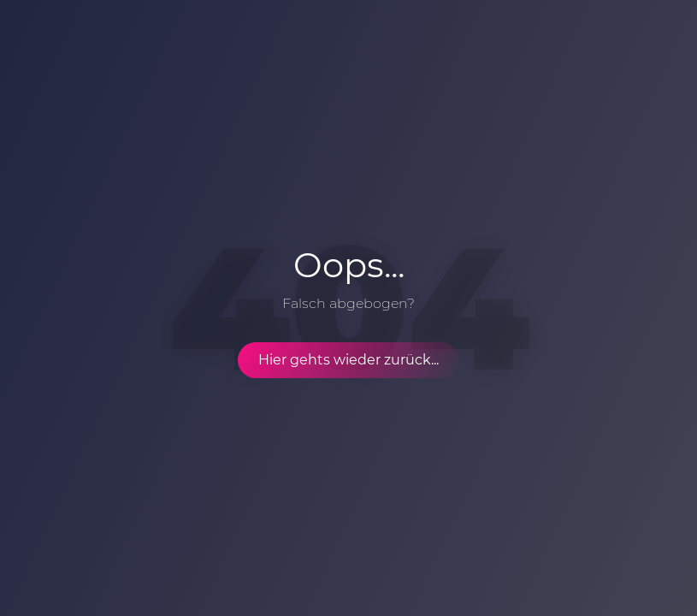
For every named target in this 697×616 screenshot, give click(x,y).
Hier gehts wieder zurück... (348, 360)
